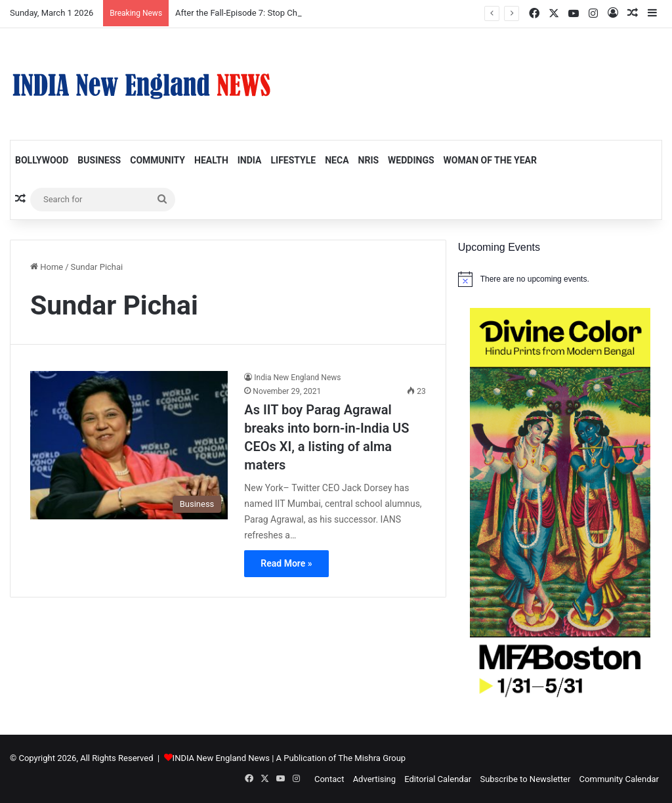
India (250, 160)
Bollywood (42, 160)
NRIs (369, 160)
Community (157, 160)
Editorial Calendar (438, 779)
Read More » (286, 563)
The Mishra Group (372, 758)
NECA (337, 160)
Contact (329, 779)
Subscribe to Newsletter (525, 779)
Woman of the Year (490, 160)
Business (99, 160)
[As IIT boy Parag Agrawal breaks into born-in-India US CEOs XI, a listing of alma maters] (129, 445)
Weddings (411, 160)
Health (211, 160)
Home (47, 267)
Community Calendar (619, 779)
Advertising (374, 779)
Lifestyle (293, 160)
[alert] (560, 279)
